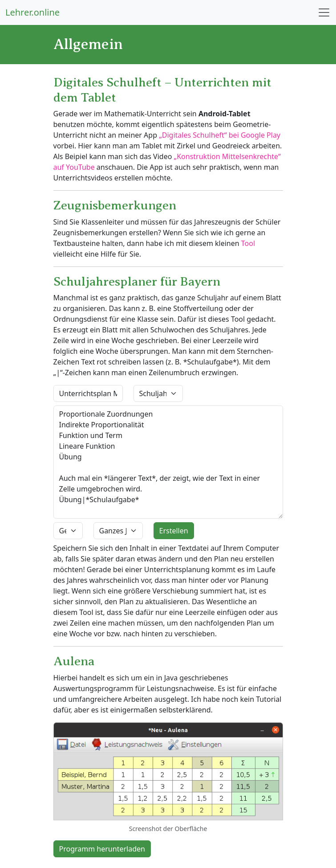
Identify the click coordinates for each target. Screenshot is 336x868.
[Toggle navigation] (324, 12)
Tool (248, 243)
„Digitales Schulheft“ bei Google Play (220, 135)
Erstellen (174, 531)
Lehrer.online (32, 12)
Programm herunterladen (102, 849)
